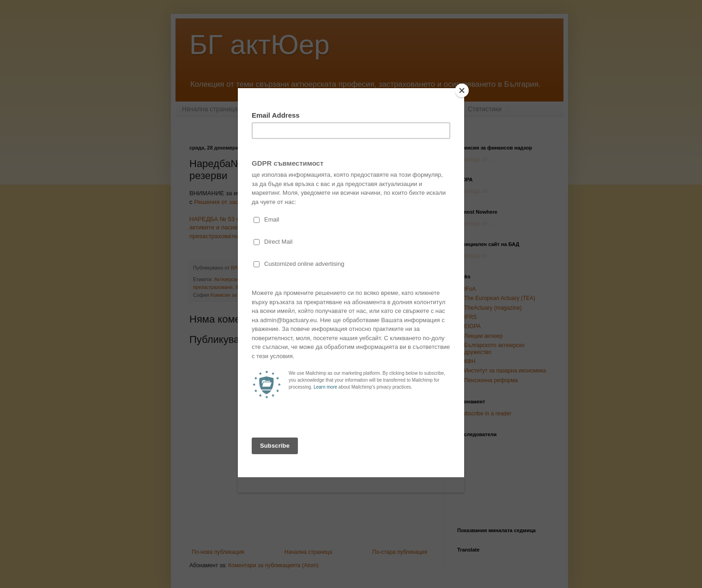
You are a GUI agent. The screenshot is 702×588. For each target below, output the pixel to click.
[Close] (462, 90)
